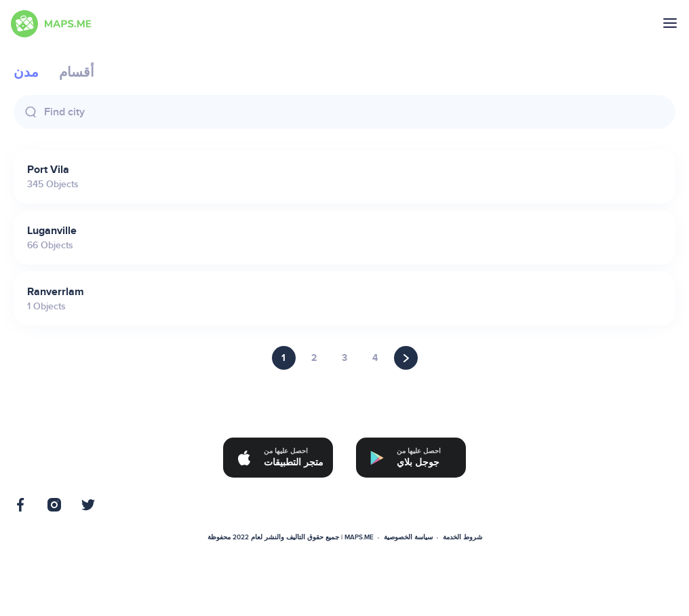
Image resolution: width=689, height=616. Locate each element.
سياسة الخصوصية (408, 537)
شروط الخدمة (462, 537)
